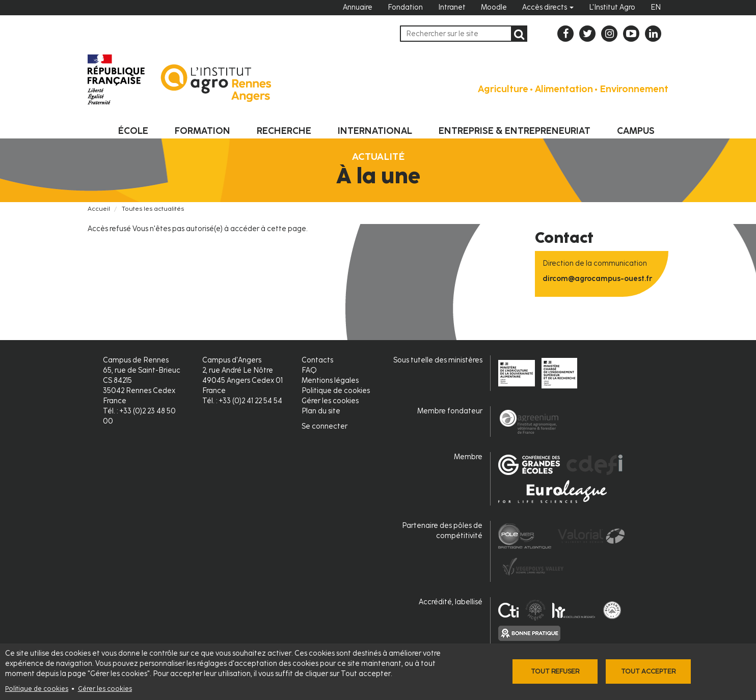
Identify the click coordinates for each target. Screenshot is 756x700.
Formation (202, 131)
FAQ (309, 370)
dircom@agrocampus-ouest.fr (597, 279)
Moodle (494, 7)
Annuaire (358, 7)
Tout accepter (648, 671)
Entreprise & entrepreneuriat (515, 131)
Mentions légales (330, 381)
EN (656, 7)
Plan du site (321, 411)
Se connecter (325, 426)
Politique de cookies (37, 689)
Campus (636, 131)
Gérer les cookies (105, 689)
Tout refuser (555, 671)
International (375, 131)
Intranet (452, 7)
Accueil (99, 209)
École (133, 131)
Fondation (405, 7)
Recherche (284, 131)
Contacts (317, 360)
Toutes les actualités (153, 209)
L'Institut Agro (612, 7)
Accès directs (548, 7)
